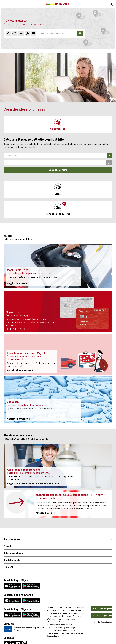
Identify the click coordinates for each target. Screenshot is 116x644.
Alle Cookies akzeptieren (103, 609)
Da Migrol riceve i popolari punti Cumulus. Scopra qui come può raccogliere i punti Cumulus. (41, 629)
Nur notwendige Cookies (103, 615)
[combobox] (58, 156)
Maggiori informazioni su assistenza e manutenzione (34, 483)
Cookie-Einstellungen (103, 622)
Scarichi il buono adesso (20, 370)
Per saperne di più (45, 513)
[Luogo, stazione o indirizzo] (58, 33)
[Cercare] (80, 33)
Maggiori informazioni (19, 283)
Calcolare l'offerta (58, 170)
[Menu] (3, 4)
